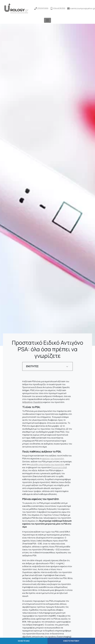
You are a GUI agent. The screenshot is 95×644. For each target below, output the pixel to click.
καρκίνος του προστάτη (53, 459)
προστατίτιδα (59, 467)
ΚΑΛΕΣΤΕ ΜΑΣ (24, 641)
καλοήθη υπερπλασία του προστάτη (47, 464)
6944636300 (59, 8)
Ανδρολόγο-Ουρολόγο (32, 402)
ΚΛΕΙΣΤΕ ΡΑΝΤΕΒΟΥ (71, 641)
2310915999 (43, 8)
